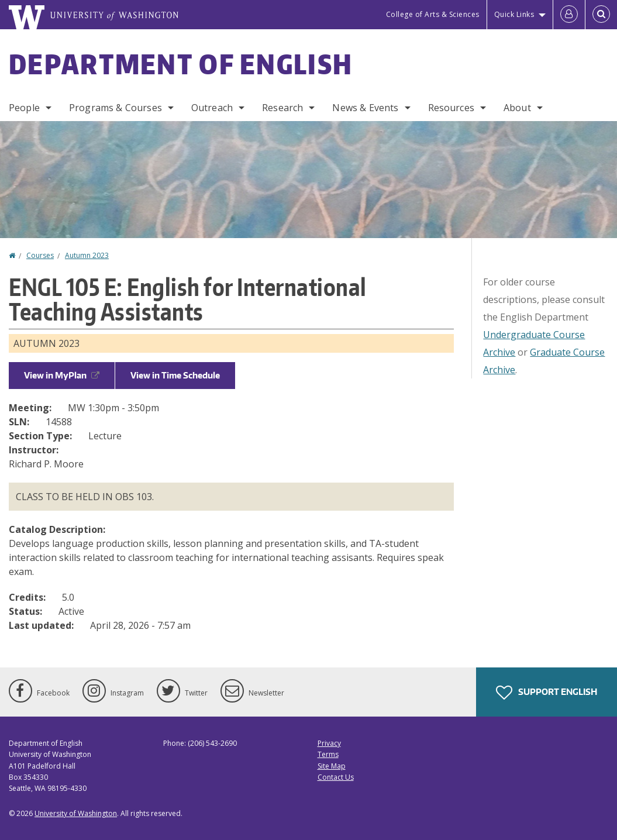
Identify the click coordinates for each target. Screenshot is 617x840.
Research (282, 108)
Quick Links (514, 14)
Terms (328, 754)
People (24, 108)
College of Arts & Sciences (433, 14)
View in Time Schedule (175, 375)
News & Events (365, 108)
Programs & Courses (116, 108)
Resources (451, 108)
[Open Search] (601, 15)
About (517, 108)
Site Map (332, 766)
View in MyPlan (62, 375)
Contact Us (336, 777)
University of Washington (76, 813)
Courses (40, 255)
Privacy (329, 743)
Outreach (212, 108)
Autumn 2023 (87, 255)
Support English (547, 693)
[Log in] (569, 15)
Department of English (181, 64)
